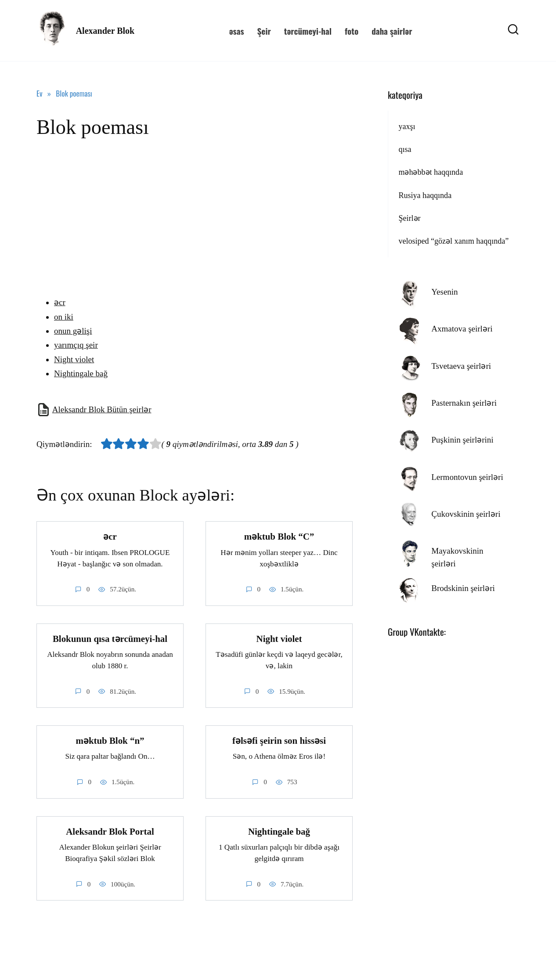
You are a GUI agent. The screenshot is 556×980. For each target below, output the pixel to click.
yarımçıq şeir (76, 345)
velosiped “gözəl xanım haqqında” (453, 241)
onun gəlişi (73, 331)
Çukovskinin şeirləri (466, 514)
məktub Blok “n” (110, 741)
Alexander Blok (105, 31)
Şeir (264, 31)
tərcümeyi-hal (308, 31)
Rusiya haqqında (425, 195)
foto (352, 31)
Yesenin (444, 292)
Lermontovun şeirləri (467, 477)
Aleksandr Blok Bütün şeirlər (102, 409)
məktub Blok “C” (279, 537)
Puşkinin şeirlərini (462, 440)
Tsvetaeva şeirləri (461, 366)
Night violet (74, 359)
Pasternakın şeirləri (464, 403)
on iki (64, 317)
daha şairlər (392, 31)
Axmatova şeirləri (462, 329)
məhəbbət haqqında (431, 172)
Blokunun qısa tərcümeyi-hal (110, 639)
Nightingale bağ (81, 373)
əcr (60, 302)
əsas (237, 31)
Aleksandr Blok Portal (110, 832)
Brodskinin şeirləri (463, 588)
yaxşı (407, 126)
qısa (405, 149)
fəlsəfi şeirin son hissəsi (279, 741)
